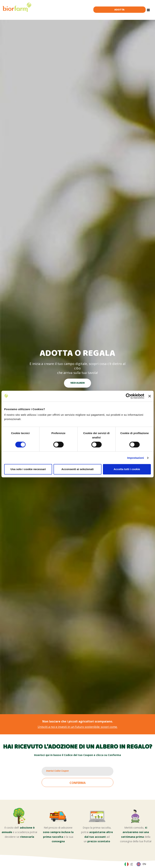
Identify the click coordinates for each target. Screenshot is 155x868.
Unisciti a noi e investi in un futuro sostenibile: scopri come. (78, 727)
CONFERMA (78, 783)
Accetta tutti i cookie (127, 469)
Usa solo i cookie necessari (28, 469)
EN (144, 864)
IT (132, 864)
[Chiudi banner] (150, 396)
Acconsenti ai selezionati (77, 469)
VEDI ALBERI (77, 383)
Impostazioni (136, 458)
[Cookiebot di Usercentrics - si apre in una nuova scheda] (128, 396)
